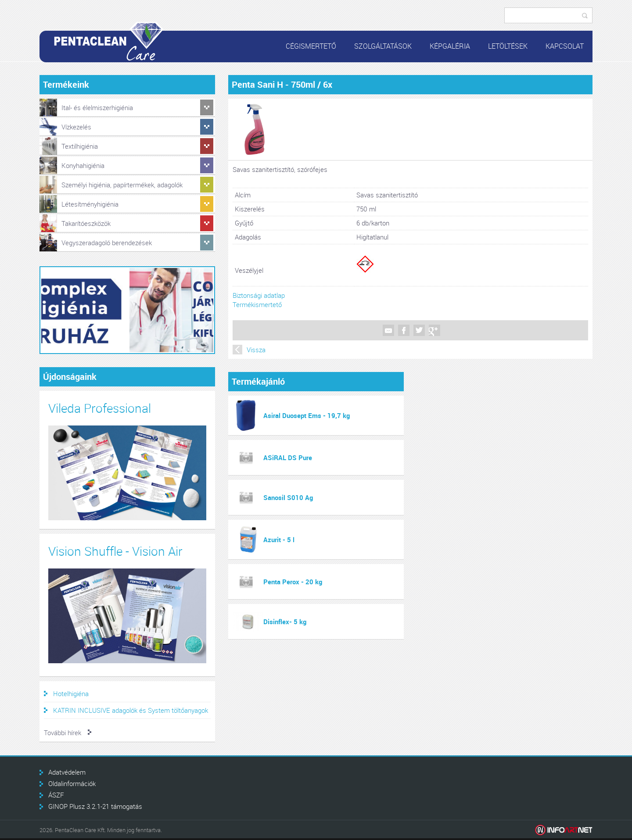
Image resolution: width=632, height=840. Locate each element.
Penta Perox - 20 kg (293, 582)
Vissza (256, 350)
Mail (388, 330)
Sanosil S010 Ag (288, 497)
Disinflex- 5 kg (285, 622)
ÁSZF (56, 795)
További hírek (63, 733)
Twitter (419, 330)
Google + (434, 330)
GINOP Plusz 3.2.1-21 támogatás (95, 806)
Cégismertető (311, 46)
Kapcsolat (565, 46)
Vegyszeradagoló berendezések (107, 243)
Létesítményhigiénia (90, 204)
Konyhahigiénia (83, 165)
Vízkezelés (76, 127)
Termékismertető (257, 304)
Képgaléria (450, 46)
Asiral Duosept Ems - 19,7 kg (307, 415)
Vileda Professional (100, 408)
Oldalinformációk (72, 783)
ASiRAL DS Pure (288, 458)
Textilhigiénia (80, 146)
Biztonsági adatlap (259, 295)
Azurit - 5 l (279, 540)
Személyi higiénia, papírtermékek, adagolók (122, 185)
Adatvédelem (67, 772)
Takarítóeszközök (86, 223)
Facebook (404, 330)
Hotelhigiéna (71, 693)
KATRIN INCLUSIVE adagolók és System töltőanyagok (131, 710)
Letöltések (508, 46)
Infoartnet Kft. (564, 830)
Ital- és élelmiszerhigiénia (97, 107)
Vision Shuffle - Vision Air (115, 551)
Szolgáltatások (383, 46)
